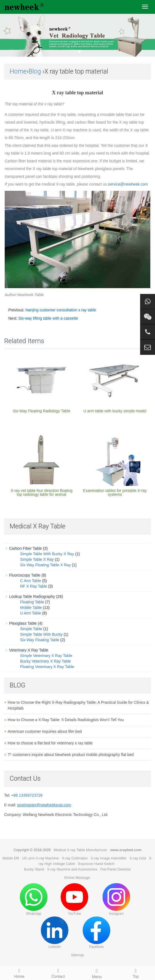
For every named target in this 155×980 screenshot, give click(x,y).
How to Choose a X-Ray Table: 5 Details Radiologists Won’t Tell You (66, 720)
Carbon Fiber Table (26, 548)
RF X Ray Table (34, 586)
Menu (97, 973)
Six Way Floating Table (40, 640)
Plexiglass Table (23, 623)
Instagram (116, 899)
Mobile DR (11, 858)
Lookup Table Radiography (32, 596)
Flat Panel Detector (116, 869)
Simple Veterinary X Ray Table (46, 656)
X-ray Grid (138, 858)
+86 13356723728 (27, 795)
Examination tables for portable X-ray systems (115, 492)
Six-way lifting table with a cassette (48, 318)
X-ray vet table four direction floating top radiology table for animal (41, 492)
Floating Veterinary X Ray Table (47, 667)
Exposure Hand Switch (97, 864)
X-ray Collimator (75, 858)
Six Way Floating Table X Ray (46, 565)
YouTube (74, 899)
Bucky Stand (34, 869)
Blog (35, 71)
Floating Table (32, 602)
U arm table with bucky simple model (115, 411)
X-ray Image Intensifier (109, 858)
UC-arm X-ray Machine (41, 858)
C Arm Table (31, 581)
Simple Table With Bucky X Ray (47, 554)
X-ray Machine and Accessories (72, 869)
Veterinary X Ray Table (29, 650)
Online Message (77, 878)
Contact (58, 973)
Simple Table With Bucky (41, 634)
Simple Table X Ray (37, 559)
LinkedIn (55, 933)
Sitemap (77, 955)
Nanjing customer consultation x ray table (61, 310)
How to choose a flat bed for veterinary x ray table (50, 743)
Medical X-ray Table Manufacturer (80, 850)
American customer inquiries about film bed (45, 731)
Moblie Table (31, 608)
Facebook (97, 933)
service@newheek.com (128, 184)
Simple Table (31, 629)
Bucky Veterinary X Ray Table (46, 661)
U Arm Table (31, 613)
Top (136, 973)
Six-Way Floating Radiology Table (42, 411)
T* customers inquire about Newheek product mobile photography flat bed (71, 755)
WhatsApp (34, 899)
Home (18, 71)
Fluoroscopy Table (25, 575)
